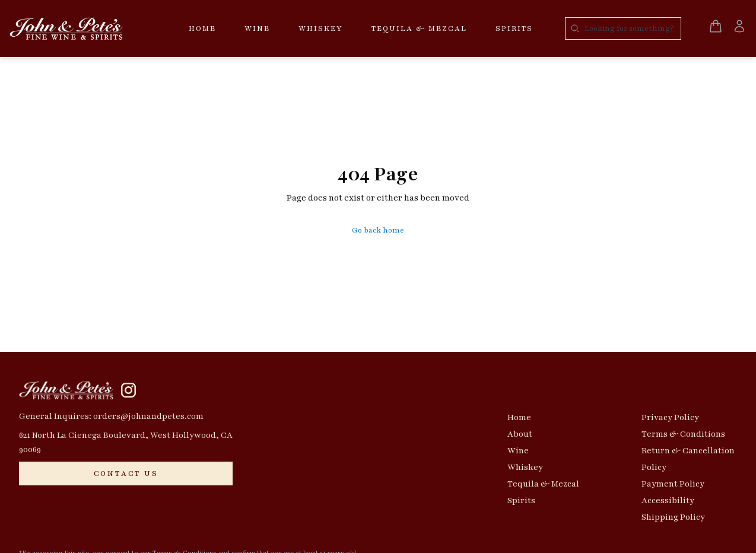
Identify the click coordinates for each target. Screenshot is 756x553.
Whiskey (321, 28)
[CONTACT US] (126, 473)
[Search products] (623, 28)
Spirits (514, 28)
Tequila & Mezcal (419, 28)
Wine (257, 28)
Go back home (378, 230)
